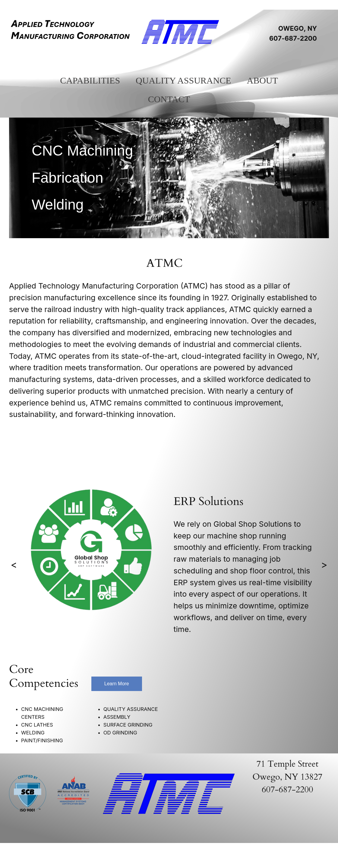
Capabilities (90, 80)
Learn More (117, 684)
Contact (169, 99)
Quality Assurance (183, 80)
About (262, 80)
